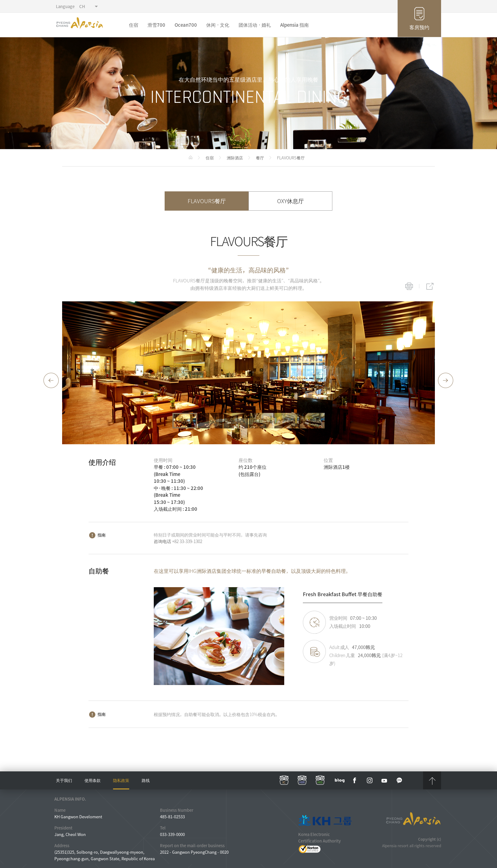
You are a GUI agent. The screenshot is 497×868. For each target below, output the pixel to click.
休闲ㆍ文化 (218, 25)
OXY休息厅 (290, 201)
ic (284, 780)
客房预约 (419, 27)
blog (340, 780)
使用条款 (93, 780)
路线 (146, 780)
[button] (51, 381)
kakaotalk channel (399, 780)
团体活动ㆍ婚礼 (255, 25)
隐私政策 (121, 780)
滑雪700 (156, 25)
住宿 (134, 25)
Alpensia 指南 (294, 25)
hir (302, 780)
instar (370, 780)
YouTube (385, 780)
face (355, 780)
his (320, 780)
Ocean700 (186, 25)
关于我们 (64, 780)
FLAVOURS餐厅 (207, 201)
